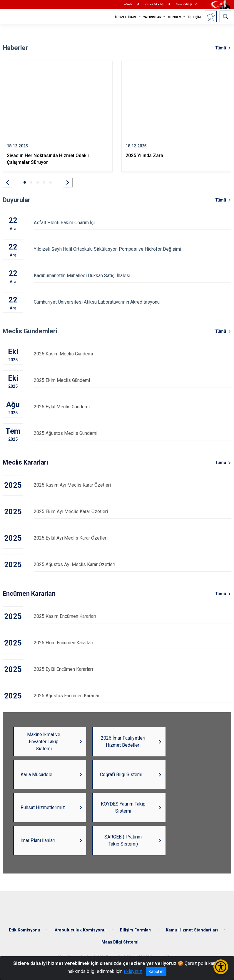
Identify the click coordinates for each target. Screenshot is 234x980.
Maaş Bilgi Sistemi (120, 942)
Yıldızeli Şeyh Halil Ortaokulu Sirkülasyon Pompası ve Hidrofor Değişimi (133, 249)
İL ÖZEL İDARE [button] (126, 17)
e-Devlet (129, 4)
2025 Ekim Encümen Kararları (133, 643)
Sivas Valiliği (184, 4)
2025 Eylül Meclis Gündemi (133, 407)
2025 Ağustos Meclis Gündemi (133, 433)
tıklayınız (133, 971)
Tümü (221, 48)
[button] (7, 183)
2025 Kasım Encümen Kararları (133, 616)
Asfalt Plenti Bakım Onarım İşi (133, 223)
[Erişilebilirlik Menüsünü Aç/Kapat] (221, 967)
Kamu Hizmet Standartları (192, 930)
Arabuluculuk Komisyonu (80, 930)
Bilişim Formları (136, 930)
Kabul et (156, 971)
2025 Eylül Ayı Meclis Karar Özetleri (133, 538)
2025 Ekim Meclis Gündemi (133, 380)
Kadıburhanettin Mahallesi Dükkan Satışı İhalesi (133, 276)
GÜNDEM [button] (175, 17)
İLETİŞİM (194, 17)
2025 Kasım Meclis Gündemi (133, 354)
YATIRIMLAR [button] (152, 17)
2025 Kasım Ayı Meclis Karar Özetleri (133, 485)
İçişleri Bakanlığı (154, 4)
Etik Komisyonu (25, 930)
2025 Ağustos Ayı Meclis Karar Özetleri (133, 564)
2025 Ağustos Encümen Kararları (133, 696)
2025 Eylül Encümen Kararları (133, 669)
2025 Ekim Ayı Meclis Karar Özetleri (133, 511)
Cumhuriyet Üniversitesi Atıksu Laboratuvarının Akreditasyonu (133, 302)
